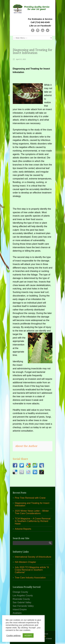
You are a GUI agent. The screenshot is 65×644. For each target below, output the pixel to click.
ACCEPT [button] (28, 635)
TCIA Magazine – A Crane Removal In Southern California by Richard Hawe (33, 521)
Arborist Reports (23, 529)
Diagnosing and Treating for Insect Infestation (32, 51)
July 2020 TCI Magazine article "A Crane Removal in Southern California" (32, 570)
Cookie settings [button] (13, 636)
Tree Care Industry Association (30, 578)
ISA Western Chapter (25, 562)
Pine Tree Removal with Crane (30, 498)
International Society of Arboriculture (33, 557)
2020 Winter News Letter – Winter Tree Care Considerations (32, 512)
